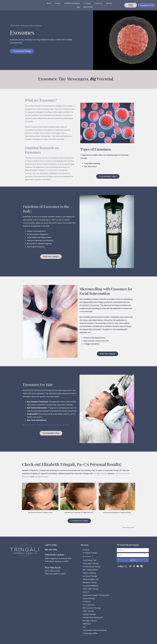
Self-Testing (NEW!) (91, 572)
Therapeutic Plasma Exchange (95, 632)
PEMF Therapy (88, 613)
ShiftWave (87, 626)
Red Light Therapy (100, 476)
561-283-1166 (51, 552)
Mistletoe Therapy (90, 585)
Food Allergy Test (90, 562)
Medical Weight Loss (91, 581)
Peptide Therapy (89, 617)
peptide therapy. (41, 479)
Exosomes (88, 559)
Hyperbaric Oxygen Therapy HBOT (96, 597)
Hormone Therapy (90, 578)
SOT (84, 629)
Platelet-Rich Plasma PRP (93, 620)
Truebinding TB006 (90, 636)
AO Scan (86, 552)
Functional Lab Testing (92, 569)
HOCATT (86, 594)
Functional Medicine (91, 588)
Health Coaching (89, 575)
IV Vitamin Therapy (90, 555)
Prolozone (87, 604)
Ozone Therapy (89, 601)
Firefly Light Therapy (91, 566)
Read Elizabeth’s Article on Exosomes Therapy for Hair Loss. (46, 427)
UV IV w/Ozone (89, 607)
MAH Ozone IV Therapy (92, 610)
